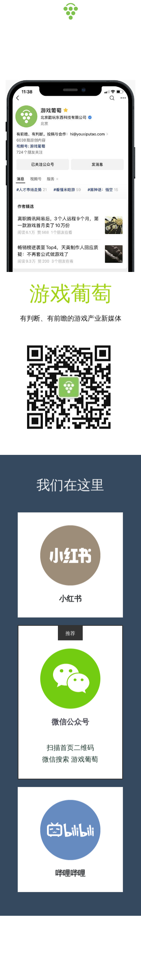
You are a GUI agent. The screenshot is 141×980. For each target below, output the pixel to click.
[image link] (70, 557)
